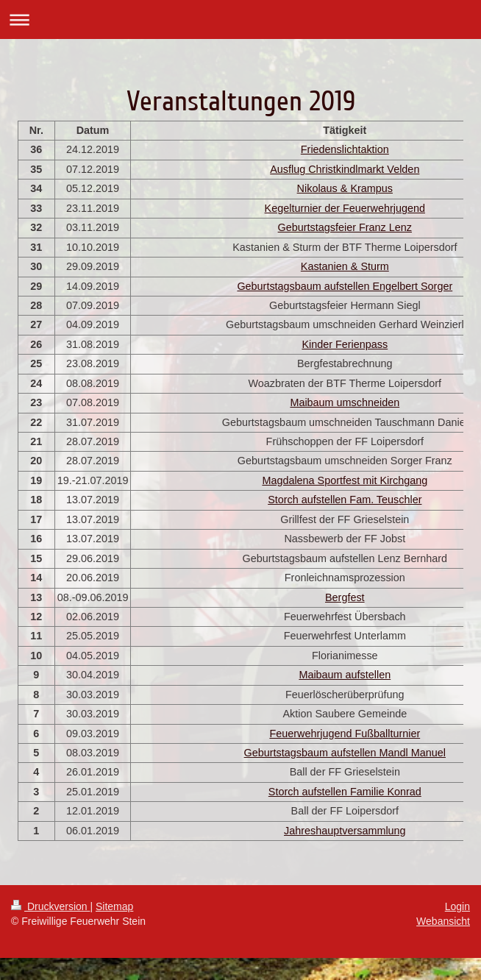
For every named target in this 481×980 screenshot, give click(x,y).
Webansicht (443, 921)
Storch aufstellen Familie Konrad (345, 792)
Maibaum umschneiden (345, 402)
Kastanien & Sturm (345, 266)
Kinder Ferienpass (345, 344)
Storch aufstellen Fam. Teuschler (345, 500)
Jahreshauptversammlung (345, 831)
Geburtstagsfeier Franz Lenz (345, 227)
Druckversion (50, 906)
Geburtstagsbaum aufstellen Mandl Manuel (345, 753)
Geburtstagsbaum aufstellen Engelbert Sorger (345, 286)
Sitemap (114, 906)
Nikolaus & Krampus (345, 188)
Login (457, 906)
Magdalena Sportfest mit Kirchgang (345, 480)
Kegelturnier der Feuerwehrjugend (345, 208)
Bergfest (345, 597)
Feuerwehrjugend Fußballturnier (345, 734)
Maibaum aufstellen (345, 675)
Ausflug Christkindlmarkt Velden (345, 169)
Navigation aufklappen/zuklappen (240, 19)
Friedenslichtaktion (345, 149)
